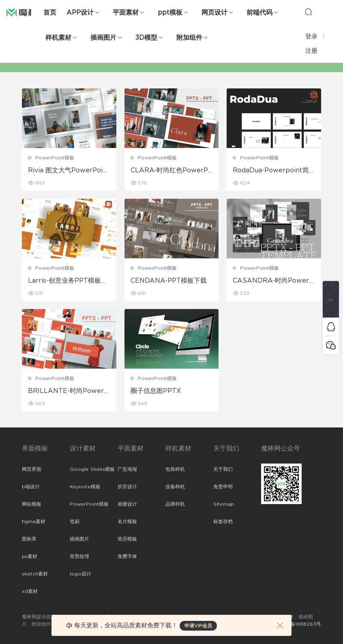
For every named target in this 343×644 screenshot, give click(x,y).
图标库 (29, 539)
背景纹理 (79, 556)
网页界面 (32, 469)
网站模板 (32, 504)
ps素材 (30, 556)
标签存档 (223, 522)
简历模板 (127, 539)
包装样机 (175, 469)
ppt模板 (170, 13)
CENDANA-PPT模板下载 (169, 281)
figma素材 (34, 522)
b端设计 (31, 487)
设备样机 (175, 487)
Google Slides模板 (92, 469)
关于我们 (223, 469)
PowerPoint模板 (55, 158)
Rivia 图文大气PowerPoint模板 (69, 171)
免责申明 (223, 487)
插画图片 (103, 38)
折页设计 (127, 487)
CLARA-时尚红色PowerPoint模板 (171, 171)
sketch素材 (35, 574)
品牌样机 (175, 504)
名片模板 (127, 522)
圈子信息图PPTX (156, 391)
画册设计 (127, 504)
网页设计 (214, 13)
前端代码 (259, 13)
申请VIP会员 (198, 626)
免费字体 (127, 556)
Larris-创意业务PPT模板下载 (68, 281)
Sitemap (224, 504)
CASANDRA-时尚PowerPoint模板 (273, 281)
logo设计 (80, 574)
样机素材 (58, 38)
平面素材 (126, 13)
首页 (50, 13)
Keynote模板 (85, 487)
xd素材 (30, 591)
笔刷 (75, 522)
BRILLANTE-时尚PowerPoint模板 (68, 391)
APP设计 (80, 13)
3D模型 (146, 38)
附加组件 (189, 38)
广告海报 (127, 469)
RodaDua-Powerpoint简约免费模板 (271, 171)
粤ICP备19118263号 (299, 624)
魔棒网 (26, 12)
